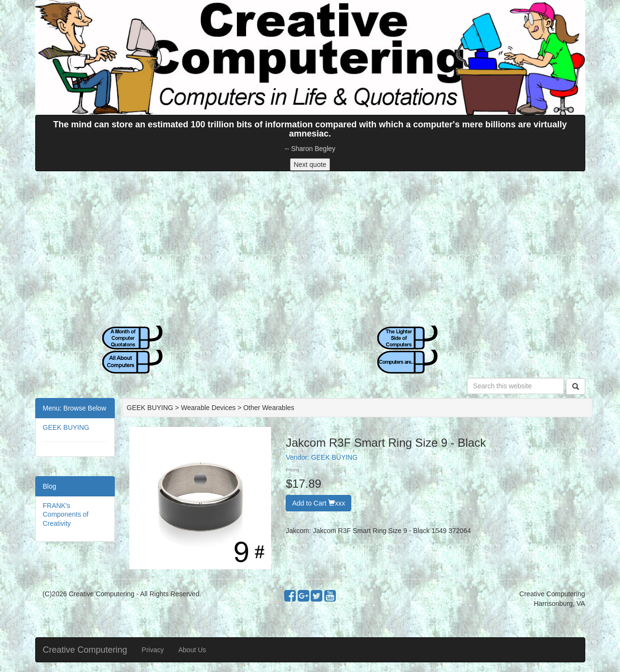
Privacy (153, 650)
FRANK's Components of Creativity (66, 514)
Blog (50, 486)
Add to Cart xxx (318, 503)
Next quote (310, 165)
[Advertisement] (310, 248)
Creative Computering (85, 650)
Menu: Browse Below (75, 408)
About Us (192, 650)
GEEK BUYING (66, 427)
